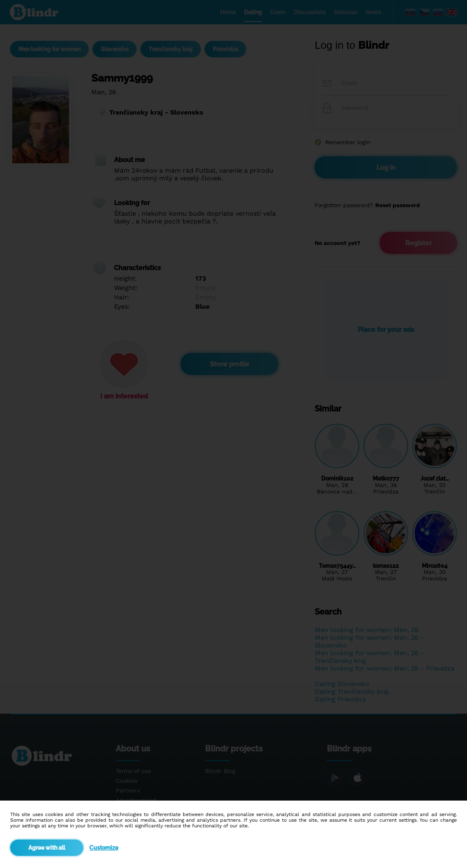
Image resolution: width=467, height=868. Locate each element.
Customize (104, 848)
